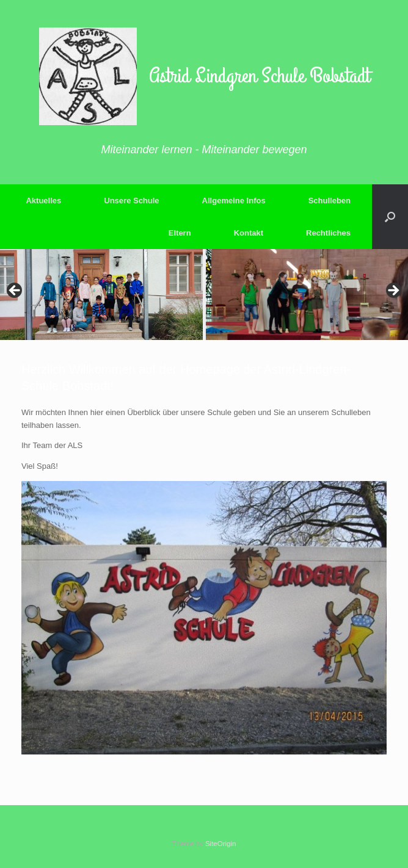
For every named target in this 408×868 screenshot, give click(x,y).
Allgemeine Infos (234, 201)
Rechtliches (328, 233)
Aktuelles (43, 201)
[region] (204, 295)
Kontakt (249, 233)
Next (393, 291)
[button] (390, 217)
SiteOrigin (221, 844)
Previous (15, 291)
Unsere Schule (131, 201)
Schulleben (330, 201)
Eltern (180, 233)
